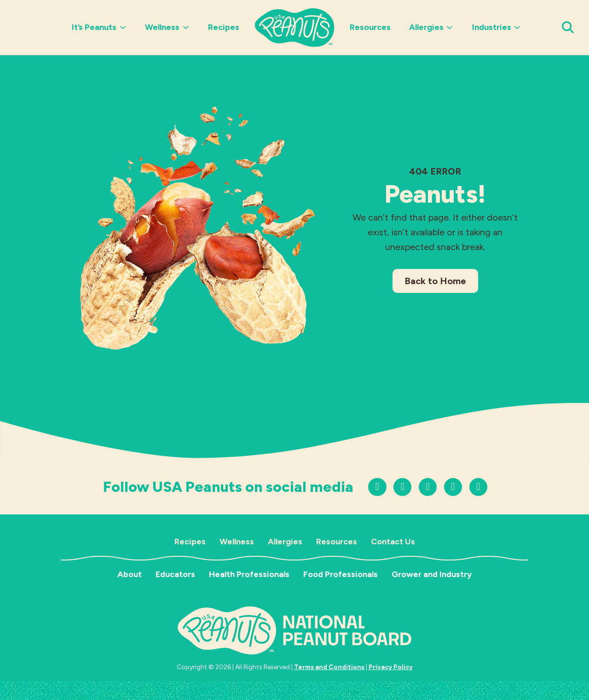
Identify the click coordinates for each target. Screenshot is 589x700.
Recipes (224, 27)
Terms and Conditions (329, 667)
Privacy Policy (391, 667)
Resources (370, 27)
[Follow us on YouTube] (428, 487)
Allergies (431, 27)
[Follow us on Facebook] (453, 487)
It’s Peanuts (99, 27)
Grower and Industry (432, 574)
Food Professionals (341, 574)
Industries (497, 27)
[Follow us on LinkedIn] (478, 487)
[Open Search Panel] (568, 27)
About (130, 574)
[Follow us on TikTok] (402, 487)
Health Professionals (249, 574)
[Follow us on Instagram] (377, 487)
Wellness (167, 27)
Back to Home (435, 281)
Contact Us (393, 542)
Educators (175, 574)
